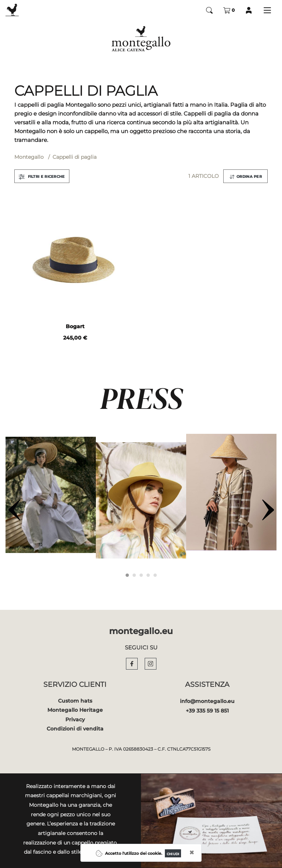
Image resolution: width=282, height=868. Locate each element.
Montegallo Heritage (75, 710)
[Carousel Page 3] (141, 575)
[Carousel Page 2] (134, 575)
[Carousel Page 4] (148, 575)
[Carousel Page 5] (155, 575)
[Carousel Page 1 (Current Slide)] (127, 575)
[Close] (173, 853)
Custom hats (75, 701)
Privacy (75, 719)
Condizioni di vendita (75, 729)
